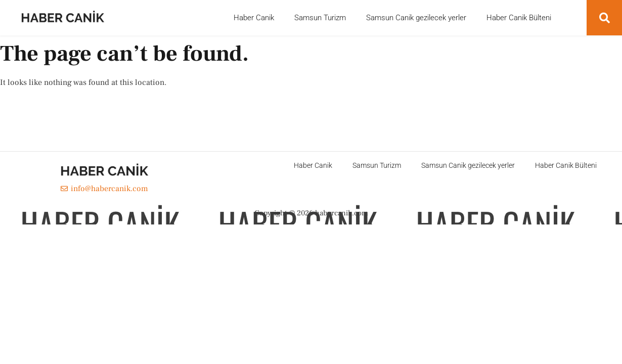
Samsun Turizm (320, 18)
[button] (604, 18)
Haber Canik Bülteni (519, 18)
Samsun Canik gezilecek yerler (416, 18)
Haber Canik (254, 18)
